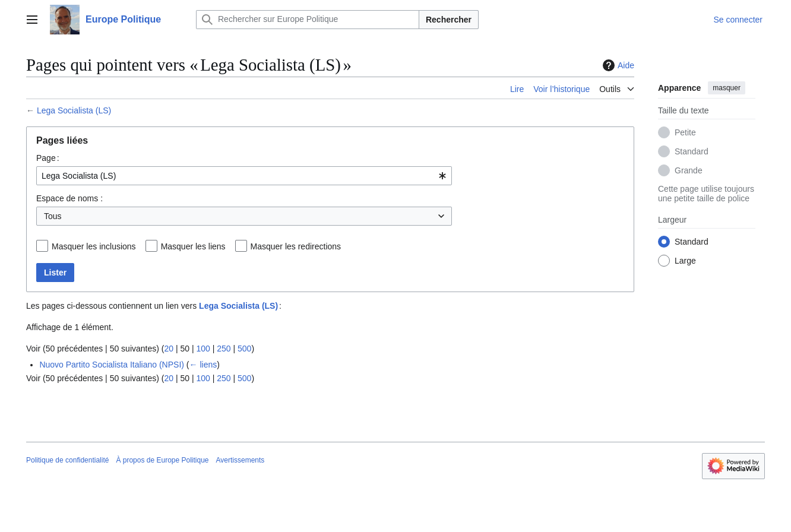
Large (685, 261)
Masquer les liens (193, 246)
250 (224, 349)
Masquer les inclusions (94, 246)
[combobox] (244, 176)
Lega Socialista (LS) (74, 110)
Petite (685, 132)
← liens (203, 365)
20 (169, 349)
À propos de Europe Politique (162, 460)
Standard (692, 151)
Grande (689, 170)
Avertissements (241, 460)
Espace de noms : (69, 198)
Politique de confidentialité (67, 460)
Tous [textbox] (53, 216)
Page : (48, 158)
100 (203, 349)
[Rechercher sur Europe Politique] (308, 20)
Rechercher (449, 20)
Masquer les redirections (296, 246)
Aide (617, 65)
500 (244, 349)
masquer (727, 88)
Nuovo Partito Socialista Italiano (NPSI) (112, 365)
